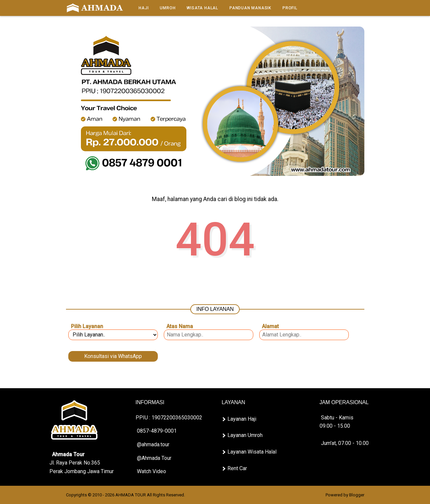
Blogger (357, 495)
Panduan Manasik (250, 8)
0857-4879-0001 (156, 431)
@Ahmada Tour (154, 458)
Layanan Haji (242, 419)
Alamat (270, 326)
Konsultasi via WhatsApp (113, 356)
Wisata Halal (202, 8)
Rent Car (237, 468)
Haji (144, 8)
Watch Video (151, 471)
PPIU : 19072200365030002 (169, 418)
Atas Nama (180, 326)
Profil (290, 8)
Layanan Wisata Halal (252, 452)
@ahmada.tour (153, 444)
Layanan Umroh (245, 435)
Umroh (168, 8)
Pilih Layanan (87, 326)
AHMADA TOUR (131, 495)
